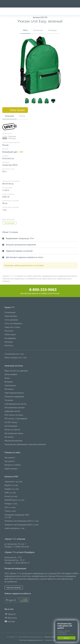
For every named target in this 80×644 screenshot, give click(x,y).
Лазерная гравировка (14, 397)
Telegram (10, 614)
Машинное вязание (13, 441)
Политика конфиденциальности (31, 640)
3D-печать (9, 437)
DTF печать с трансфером (16, 419)
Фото (25, 30)
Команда (8, 342)
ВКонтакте (11, 618)
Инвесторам (10, 335)
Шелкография (11, 374)
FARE (10, 493)
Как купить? (10, 458)
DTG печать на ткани (14, 415)
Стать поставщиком (13, 324)
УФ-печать (9, 389)
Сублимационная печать (16, 404)
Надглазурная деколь (14, 393)
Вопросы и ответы (13, 465)
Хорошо (66, 638)
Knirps (11, 496)
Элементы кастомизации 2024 (21, 525)
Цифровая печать (12, 411)
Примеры (53, 30)
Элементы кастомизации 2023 (21, 521)
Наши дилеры (11, 316)
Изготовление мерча (14, 433)
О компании (10, 312)
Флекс (7, 378)
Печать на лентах (12, 430)
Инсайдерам (10, 338)
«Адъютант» (13, 482)
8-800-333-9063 (40, 289)
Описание (9, 116)
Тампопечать (10, 385)
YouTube (10, 621)
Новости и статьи (12, 327)
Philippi (11, 504)
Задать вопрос (11, 469)
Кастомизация (9, 223)
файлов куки (70, 634)
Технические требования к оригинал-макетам (25, 444)
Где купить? (10, 461)
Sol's (10, 507)
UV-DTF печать (11, 422)
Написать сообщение (53, 640)
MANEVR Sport (14, 500)
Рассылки (9, 331)
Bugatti (11, 485)
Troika (10, 511)
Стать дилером (11, 320)
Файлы (22, 116)
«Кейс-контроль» (14, 528)
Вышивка (9, 382)
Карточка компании (14, 588)
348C (21, 152)
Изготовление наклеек (15, 408)
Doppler (12, 489)
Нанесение (38, 30)
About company (16, 358)
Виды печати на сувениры (16, 371)
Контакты (9, 346)
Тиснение (9, 400)
